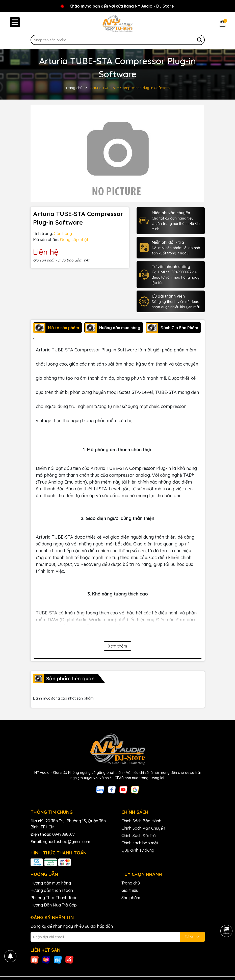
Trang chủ (131, 883)
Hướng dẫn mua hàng (51, 883)
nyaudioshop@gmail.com (67, 842)
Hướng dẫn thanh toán (52, 890)
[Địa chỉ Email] (118, 937)
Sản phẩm (131, 898)
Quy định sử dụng (138, 850)
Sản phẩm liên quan (70, 678)
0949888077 (63, 834)
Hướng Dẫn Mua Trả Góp (54, 905)
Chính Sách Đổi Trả (139, 835)
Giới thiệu (130, 890)
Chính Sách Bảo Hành (141, 821)
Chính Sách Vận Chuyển (143, 828)
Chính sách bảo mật (140, 843)
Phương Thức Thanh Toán (54, 898)
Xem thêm (117, 646)
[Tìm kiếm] (200, 40)
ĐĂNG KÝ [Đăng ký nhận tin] (192, 937)
